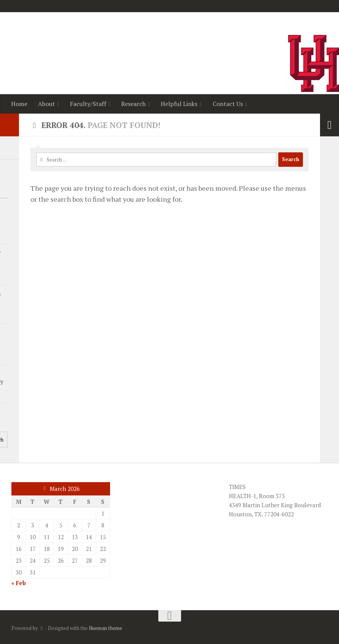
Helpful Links (179, 104)
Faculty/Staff (88, 104)
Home (19, 104)
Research (133, 104)
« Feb (19, 583)
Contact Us (228, 104)
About (47, 104)
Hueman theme (106, 628)
